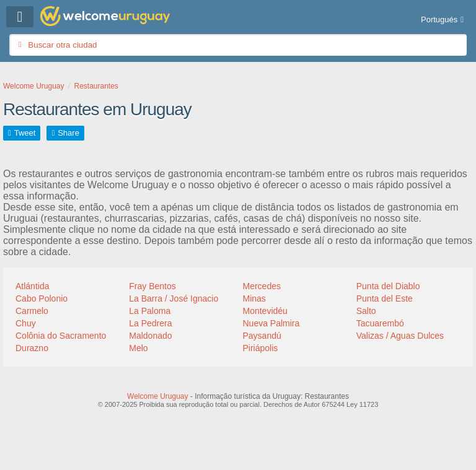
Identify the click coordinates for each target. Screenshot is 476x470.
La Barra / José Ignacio (174, 298)
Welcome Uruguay (157, 396)
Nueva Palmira (271, 323)
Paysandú (262, 336)
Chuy (26, 323)
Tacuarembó (380, 323)
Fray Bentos (152, 286)
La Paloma (150, 311)
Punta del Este (385, 298)
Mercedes (262, 286)
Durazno (32, 348)
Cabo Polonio (42, 298)
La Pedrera (150, 323)
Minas (254, 298)
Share (68, 133)
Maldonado (150, 336)
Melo (138, 348)
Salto (366, 311)
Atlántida (32, 286)
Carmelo (32, 311)
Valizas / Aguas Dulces (400, 336)
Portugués (439, 20)
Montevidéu (265, 311)
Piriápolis (261, 348)
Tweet (25, 133)
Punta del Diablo (388, 286)
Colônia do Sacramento (61, 336)
